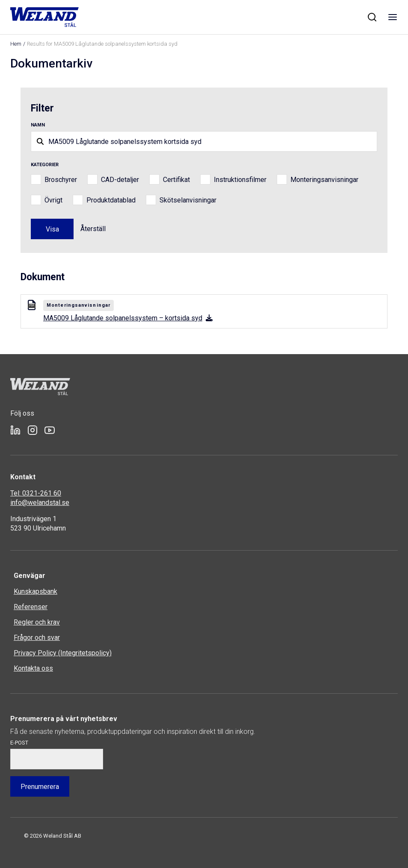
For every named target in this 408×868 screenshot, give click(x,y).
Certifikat (176, 180)
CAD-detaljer (120, 180)
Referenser (31, 607)
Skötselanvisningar (188, 200)
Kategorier (45, 165)
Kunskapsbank (35, 591)
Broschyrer (61, 180)
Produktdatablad (111, 200)
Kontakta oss (33, 668)
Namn (38, 125)
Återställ (93, 229)
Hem (16, 44)
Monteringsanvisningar (324, 180)
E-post (19, 743)
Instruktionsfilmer (240, 180)
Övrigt (53, 200)
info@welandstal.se (40, 503)
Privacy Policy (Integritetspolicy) (63, 653)
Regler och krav (37, 622)
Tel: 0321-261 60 (36, 493)
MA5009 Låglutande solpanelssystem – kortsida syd (128, 318)
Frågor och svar (37, 638)
